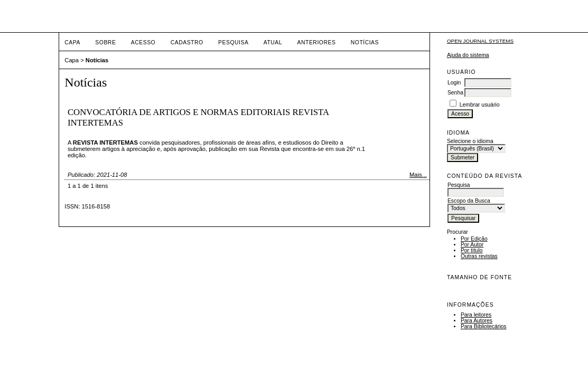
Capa (72, 42)
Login (454, 83)
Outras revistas (479, 256)
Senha (455, 93)
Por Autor (472, 245)
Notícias (365, 42)
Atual (273, 42)
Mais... (418, 175)
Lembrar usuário (480, 105)
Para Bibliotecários (484, 326)
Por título (472, 250)
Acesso (143, 42)
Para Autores (477, 321)
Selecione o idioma (470, 141)
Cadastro (187, 42)
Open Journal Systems (480, 41)
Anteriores (317, 42)
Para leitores (476, 315)
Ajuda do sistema (468, 55)
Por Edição (474, 239)
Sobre (105, 42)
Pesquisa (233, 42)
